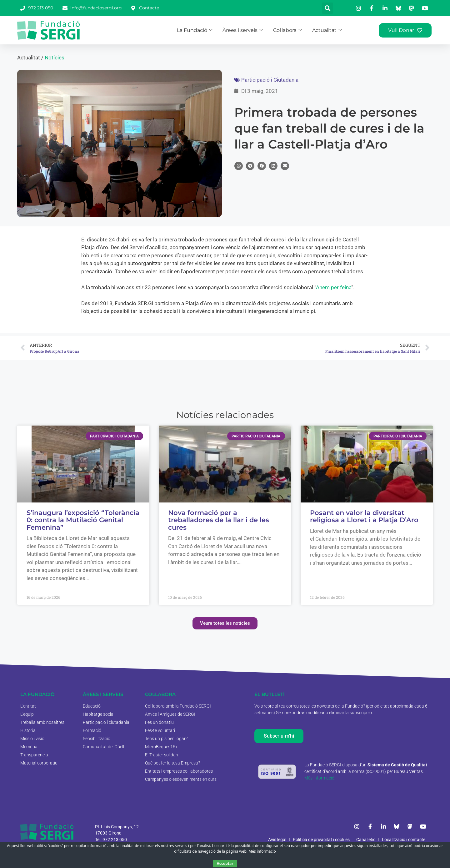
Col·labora (292, 30)
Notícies (55, 58)
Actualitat (330, 30)
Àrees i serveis (250, 30)
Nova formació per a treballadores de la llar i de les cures (219, 520)
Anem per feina (334, 287)
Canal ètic (366, 840)
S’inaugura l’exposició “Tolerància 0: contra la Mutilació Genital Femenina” (83, 520)
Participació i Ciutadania (270, 80)
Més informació (319, 778)
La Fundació (204, 30)
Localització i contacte (404, 840)
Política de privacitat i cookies (321, 840)
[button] (327, 8)
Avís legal (277, 840)
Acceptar (225, 863)
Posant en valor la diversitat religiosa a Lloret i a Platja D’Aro (364, 516)
